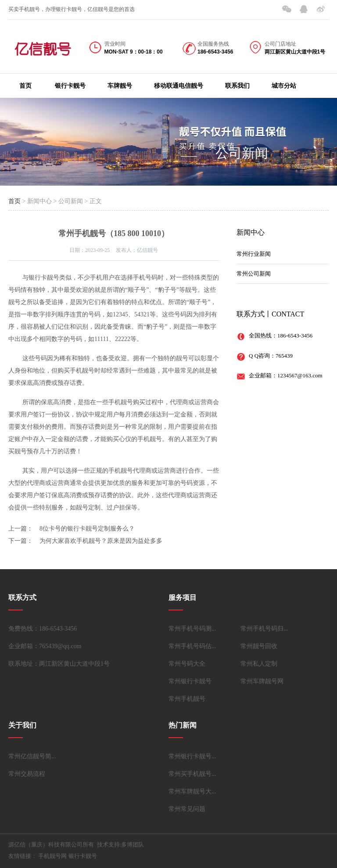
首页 (25, 86)
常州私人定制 (259, 664)
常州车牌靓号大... (192, 791)
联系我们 (237, 86)
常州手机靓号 (187, 699)
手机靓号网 (52, 856)
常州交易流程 (27, 774)
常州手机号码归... (264, 629)
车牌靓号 (120, 86)
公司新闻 (242, 153)
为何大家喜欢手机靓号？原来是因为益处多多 (101, 541)
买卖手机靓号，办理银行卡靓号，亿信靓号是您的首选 (72, 9)
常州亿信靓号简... (32, 756)
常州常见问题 (187, 809)
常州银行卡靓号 (190, 681)
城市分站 (284, 86)
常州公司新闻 (254, 274)
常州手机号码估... (192, 646)
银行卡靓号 (70, 86)
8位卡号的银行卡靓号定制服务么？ (87, 529)
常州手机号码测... (192, 629)
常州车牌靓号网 (262, 681)
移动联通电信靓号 (179, 86)
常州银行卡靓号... (192, 756)
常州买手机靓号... (192, 774)
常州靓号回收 (259, 646)
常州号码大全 (187, 664)
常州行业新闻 (254, 254)
